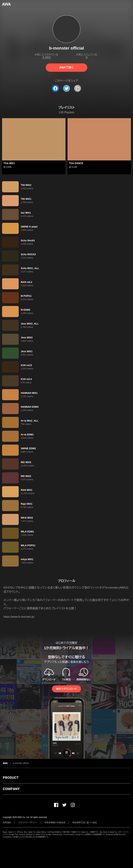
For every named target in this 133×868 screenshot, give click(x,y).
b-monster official (21, 763)
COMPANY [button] (11, 789)
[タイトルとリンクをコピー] (78, 88)
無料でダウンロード (66, 689)
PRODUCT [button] (11, 778)
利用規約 (7, 823)
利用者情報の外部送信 (55, 823)
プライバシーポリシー (28, 823)
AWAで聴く (66, 67)
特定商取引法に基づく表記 (85, 823)
